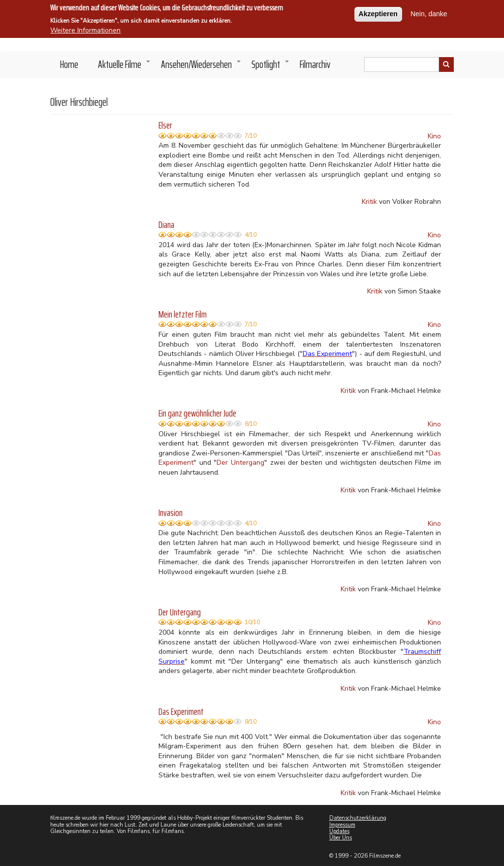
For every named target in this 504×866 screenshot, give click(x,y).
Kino (434, 136)
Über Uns (341, 838)
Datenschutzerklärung (358, 818)
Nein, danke (429, 12)
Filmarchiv (315, 64)
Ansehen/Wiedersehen (201, 67)
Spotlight (271, 67)
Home (69, 64)
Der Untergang (240, 463)
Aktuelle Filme (125, 67)
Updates (339, 831)
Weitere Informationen (85, 29)
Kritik (369, 202)
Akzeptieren (378, 12)
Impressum (342, 825)
